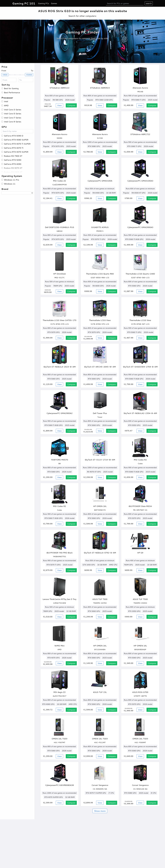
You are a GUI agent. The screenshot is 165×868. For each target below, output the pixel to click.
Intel (6, 101)
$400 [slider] (5, 75)
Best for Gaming (11, 88)
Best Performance (12, 92)
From (4, 71)
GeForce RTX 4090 (13, 164)
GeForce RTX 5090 (13, 160)
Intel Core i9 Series (13, 122)
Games (54, 3)
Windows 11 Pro (11, 180)
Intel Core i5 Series (13, 114)
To (32, 71)
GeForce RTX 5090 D (14, 136)
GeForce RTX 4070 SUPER (16, 152)
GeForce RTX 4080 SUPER (16, 140)
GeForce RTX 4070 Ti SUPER (17, 144)
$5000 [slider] (29, 75)
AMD (6, 105)
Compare (71, 105)
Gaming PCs (44, 3)
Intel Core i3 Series (13, 110)
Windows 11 (10, 184)
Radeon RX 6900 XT (13, 172)
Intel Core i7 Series (13, 118)
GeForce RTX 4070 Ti (14, 148)
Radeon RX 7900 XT (13, 156)
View (60, 105)
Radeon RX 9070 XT (13, 168)
